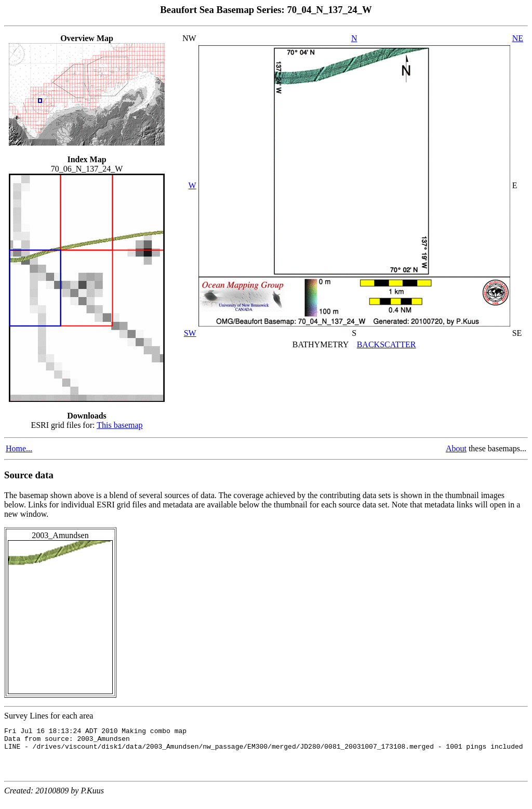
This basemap (119, 425)
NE (518, 38)
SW (190, 333)
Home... (19, 448)
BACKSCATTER (387, 344)
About (456, 448)
